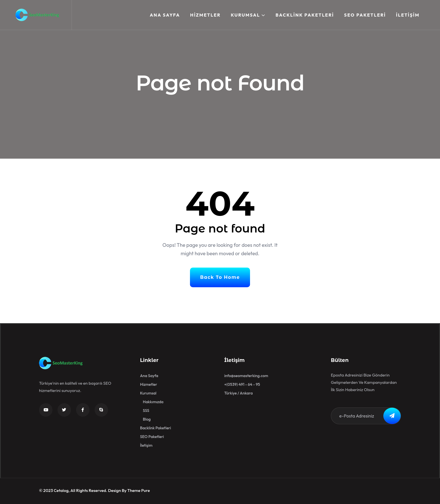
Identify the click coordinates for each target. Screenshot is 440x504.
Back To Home (220, 277)
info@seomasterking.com (246, 376)
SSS (146, 411)
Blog (147, 419)
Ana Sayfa (165, 15)
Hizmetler (206, 15)
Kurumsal (245, 15)
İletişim (408, 15)
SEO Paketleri (365, 15)
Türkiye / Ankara (239, 393)
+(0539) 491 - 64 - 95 (242, 384)
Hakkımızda (153, 402)
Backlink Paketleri (305, 15)
